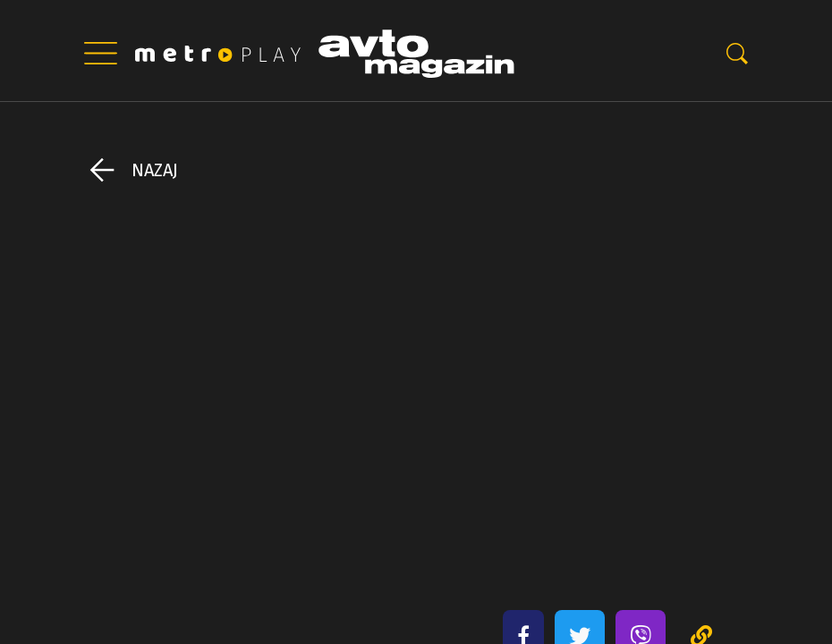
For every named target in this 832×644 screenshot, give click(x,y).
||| (100, 54)
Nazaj (155, 170)
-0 (737, 54)
